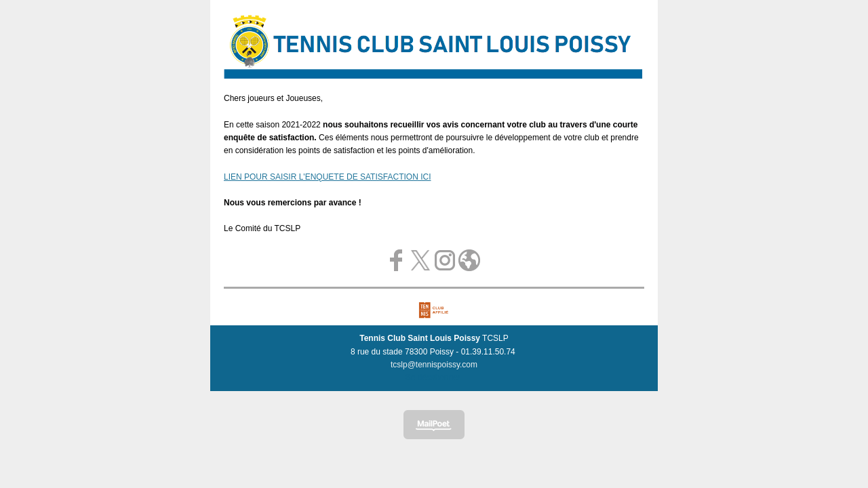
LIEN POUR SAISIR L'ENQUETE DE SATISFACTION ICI (327, 177)
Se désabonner (433, 378)
